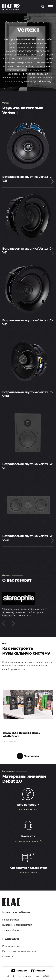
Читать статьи (28, 756)
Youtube (19, 971)
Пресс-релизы (11, 920)
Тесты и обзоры (11, 930)
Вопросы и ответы (13, 946)
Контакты (8, 956)
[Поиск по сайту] (43, 7)
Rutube (38, 970)
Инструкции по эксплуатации (19, 951)
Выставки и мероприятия (17, 925)
